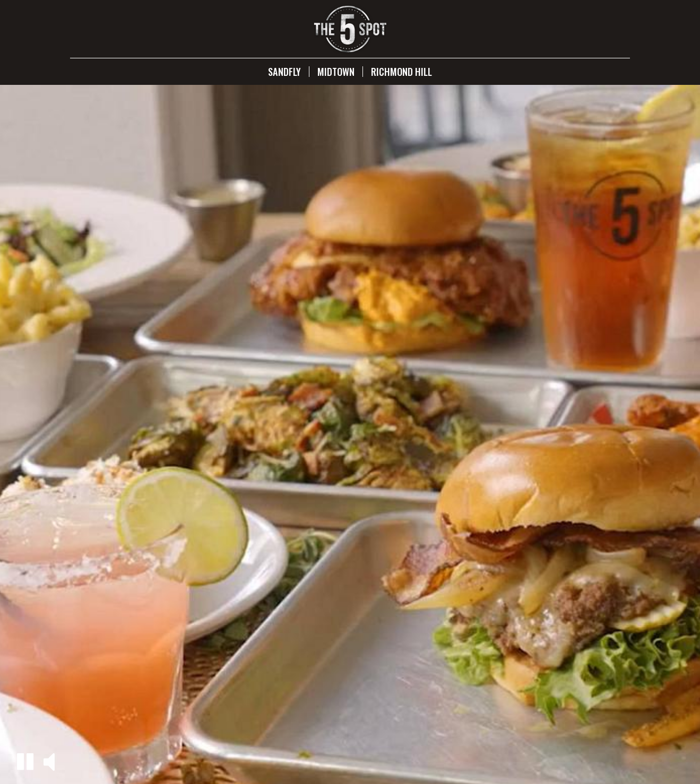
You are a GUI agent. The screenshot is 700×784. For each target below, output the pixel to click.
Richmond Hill (401, 72)
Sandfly (284, 72)
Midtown (336, 72)
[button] (25, 761)
